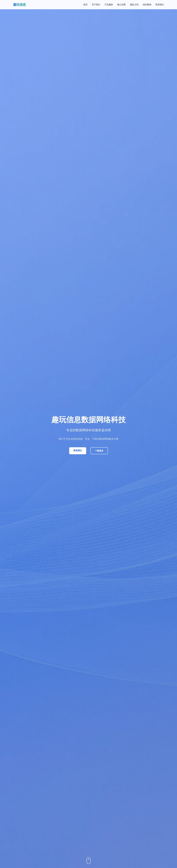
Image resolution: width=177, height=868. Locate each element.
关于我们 (96, 5)
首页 (85, 5)
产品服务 (109, 5)
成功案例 (147, 5)
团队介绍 (134, 5)
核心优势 (121, 5)
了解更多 (99, 451)
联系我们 (160, 5)
